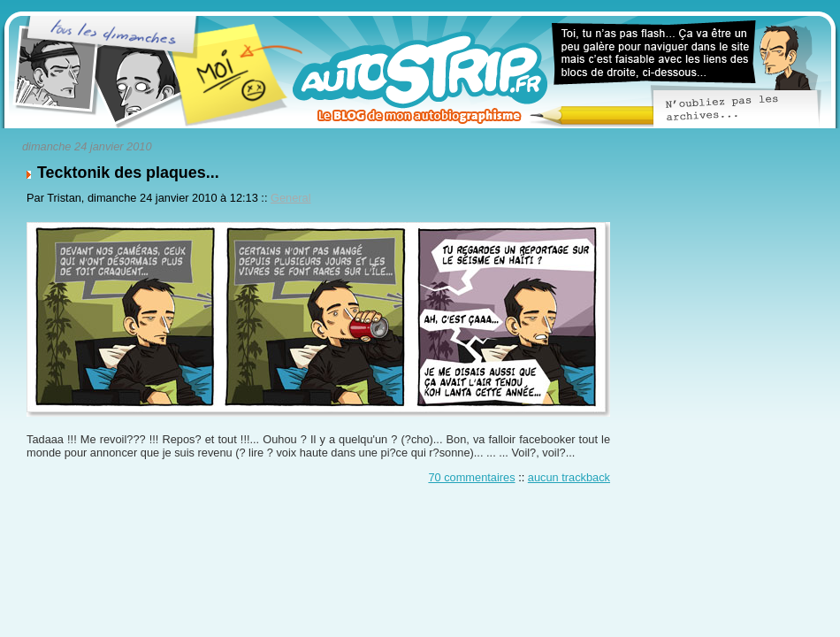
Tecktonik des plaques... (128, 173)
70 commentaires (471, 477)
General (291, 198)
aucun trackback (569, 477)
